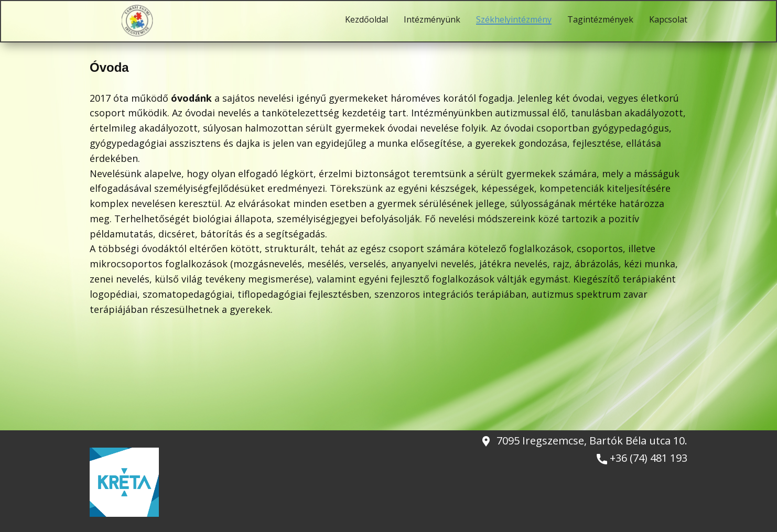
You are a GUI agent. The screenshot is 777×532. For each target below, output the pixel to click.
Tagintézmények (600, 20)
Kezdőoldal (366, 20)
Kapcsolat (668, 20)
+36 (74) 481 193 (642, 458)
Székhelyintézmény (514, 20)
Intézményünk (432, 20)
